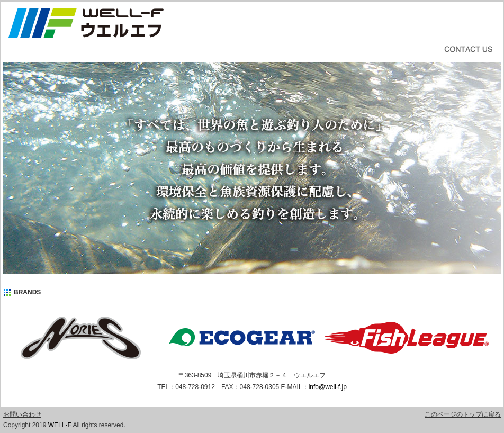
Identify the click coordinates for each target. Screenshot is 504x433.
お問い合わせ (22, 414)
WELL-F (60, 425)
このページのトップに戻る (463, 414)
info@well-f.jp (328, 387)
